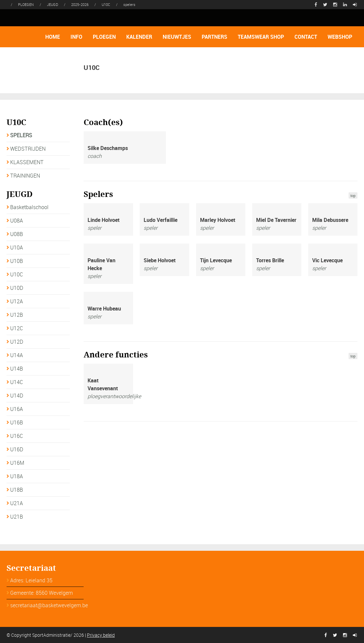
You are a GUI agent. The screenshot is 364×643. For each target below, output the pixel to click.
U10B (17, 261)
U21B (17, 517)
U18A (17, 476)
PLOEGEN (104, 37)
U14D (17, 396)
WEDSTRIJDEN (28, 149)
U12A (17, 301)
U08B (17, 234)
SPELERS (21, 135)
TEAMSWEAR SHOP (261, 37)
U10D (17, 288)
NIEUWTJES (177, 37)
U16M (17, 463)
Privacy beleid (101, 635)
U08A (17, 221)
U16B (17, 422)
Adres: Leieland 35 (31, 580)
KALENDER (139, 37)
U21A (17, 503)
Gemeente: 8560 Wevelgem (41, 593)
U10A (17, 247)
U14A (17, 355)
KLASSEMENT (27, 162)
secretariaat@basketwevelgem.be (49, 605)
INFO (76, 37)
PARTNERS (214, 37)
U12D (17, 342)
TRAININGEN (25, 176)
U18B (17, 490)
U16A (17, 409)
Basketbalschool (29, 207)
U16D (17, 449)
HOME (53, 37)
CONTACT (306, 37)
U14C (17, 382)
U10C (17, 274)
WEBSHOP (340, 37)
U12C (17, 328)
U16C (17, 436)
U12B (17, 315)
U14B (17, 369)
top (353, 196)
